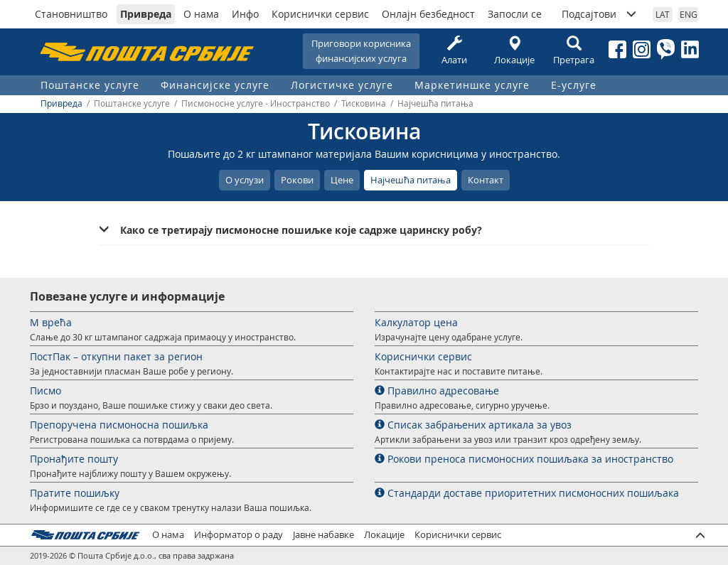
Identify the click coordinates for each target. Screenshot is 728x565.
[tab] (375, 230)
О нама (201, 14)
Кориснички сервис (320, 14)
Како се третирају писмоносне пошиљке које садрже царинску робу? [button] (301, 230)
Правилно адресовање (437, 391)
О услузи (245, 180)
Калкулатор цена (416, 322)
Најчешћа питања (411, 180)
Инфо (245, 14)
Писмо (45, 391)
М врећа (51, 322)
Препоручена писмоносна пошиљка (119, 425)
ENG (689, 14)
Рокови (297, 180)
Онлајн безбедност (428, 14)
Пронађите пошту (74, 459)
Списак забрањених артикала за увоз (473, 425)
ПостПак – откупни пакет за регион (116, 356)
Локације (514, 51)
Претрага (574, 51)
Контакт (486, 180)
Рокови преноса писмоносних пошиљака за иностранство (524, 459)
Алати (454, 51)
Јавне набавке (323, 535)
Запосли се (515, 14)
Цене (342, 180)
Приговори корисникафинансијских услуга (361, 51)
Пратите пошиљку (75, 493)
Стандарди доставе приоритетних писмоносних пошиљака (527, 493)
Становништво (71, 14)
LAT (663, 14)
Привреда (146, 14)
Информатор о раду (239, 535)
